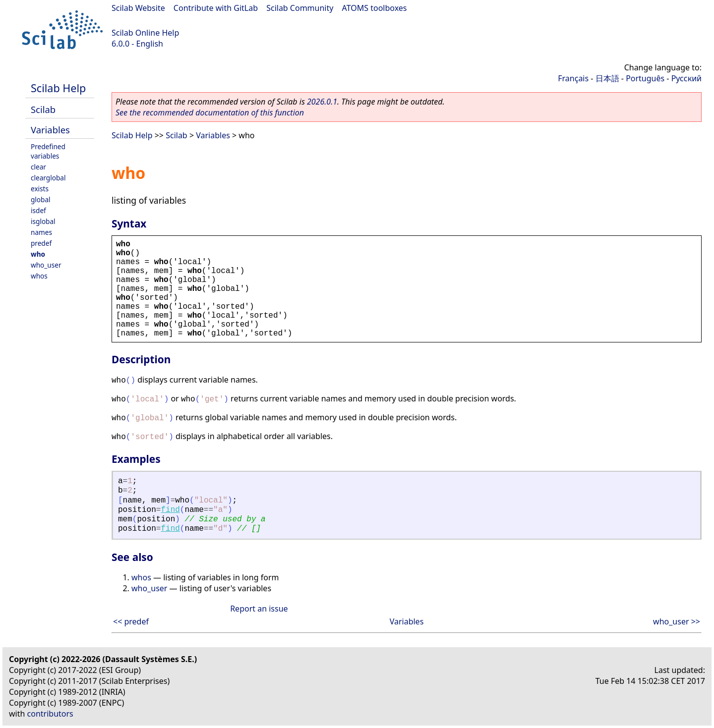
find (170, 510)
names (41, 232)
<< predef (131, 621)
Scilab (43, 109)
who (38, 254)
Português (645, 78)
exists (40, 189)
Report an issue (259, 609)
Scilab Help (58, 88)
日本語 (607, 78)
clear (38, 167)
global (41, 199)
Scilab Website (138, 8)
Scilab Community (300, 8)
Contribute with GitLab (216, 8)
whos (39, 276)
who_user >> (677, 621)
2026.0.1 (322, 102)
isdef (38, 210)
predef (41, 243)
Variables (50, 130)
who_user (46, 265)
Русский (686, 78)
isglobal (43, 221)
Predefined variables (48, 151)
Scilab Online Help (145, 33)
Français (573, 78)
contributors (50, 714)
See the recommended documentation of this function (210, 112)
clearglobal (48, 178)
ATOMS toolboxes (375, 8)
